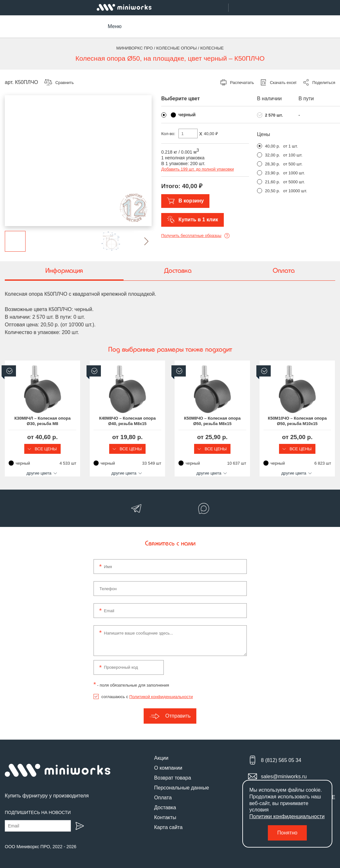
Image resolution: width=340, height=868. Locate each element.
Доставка (165, 807)
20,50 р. (272, 191)
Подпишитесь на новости (38, 812)
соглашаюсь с (147, 697)
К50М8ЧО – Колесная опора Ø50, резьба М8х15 (212, 421)
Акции (161, 758)
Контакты (165, 817)
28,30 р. (272, 164)
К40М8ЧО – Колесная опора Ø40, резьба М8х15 (127, 421)
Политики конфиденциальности (287, 816)
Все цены (42, 449)
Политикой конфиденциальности (161, 697)
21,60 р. (272, 182)
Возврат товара (173, 778)
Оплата (163, 798)
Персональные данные (182, 788)
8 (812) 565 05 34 (281, 760)
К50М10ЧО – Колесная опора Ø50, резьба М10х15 (296, 421)
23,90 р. (272, 173)
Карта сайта (168, 827)
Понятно (287, 833)
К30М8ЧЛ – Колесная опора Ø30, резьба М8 (42, 421)
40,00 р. (272, 146)
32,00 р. (272, 155)
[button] (141, 241)
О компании (168, 768)
